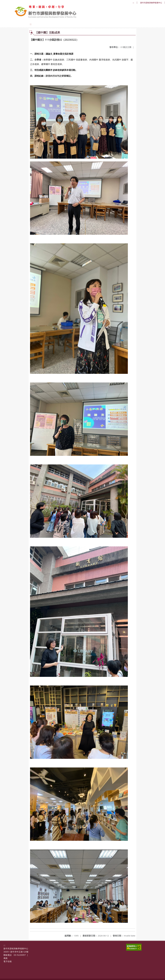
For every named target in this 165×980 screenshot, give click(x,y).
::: (133, 3)
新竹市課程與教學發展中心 (151, 3)
